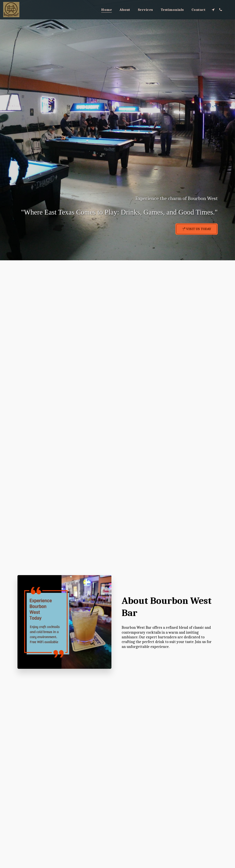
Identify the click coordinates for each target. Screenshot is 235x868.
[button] (213, 10)
